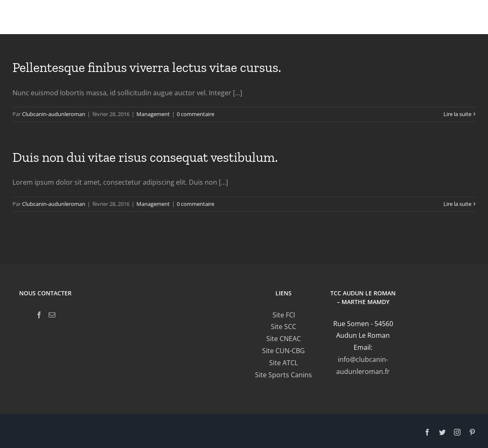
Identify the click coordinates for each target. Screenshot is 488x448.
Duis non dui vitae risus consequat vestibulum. (145, 157)
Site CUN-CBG (284, 351)
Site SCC (284, 327)
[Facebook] (39, 315)
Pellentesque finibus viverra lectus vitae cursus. (147, 67)
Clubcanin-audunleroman (54, 114)
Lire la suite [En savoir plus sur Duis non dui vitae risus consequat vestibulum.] (457, 204)
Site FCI (284, 315)
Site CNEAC (284, 339)
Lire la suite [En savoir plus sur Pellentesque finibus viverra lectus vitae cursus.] (457, 114)
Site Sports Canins (284, 375)
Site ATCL (284, 363)
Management (153, 114)
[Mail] (52, 315)
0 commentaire (196, 114)
